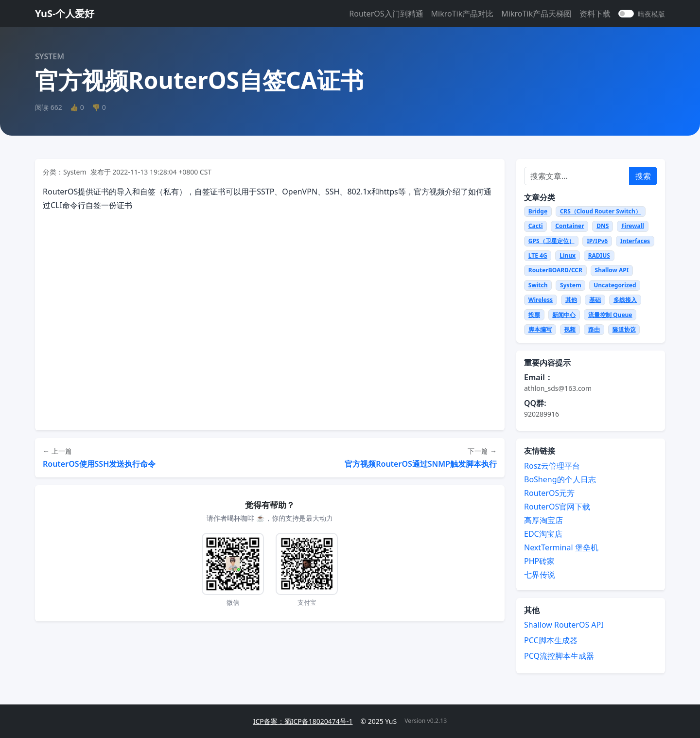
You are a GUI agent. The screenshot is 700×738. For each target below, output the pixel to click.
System (571, 285)
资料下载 (595, 14)
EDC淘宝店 (543, 534)
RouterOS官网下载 (557, 507)
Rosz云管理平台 (552, 466)
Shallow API (612, 270)
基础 (595, 300)
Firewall (633, 226)
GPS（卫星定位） (551, 241)
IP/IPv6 (597, 241)
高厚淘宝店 (543, 520)
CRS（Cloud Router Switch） (601, 211)
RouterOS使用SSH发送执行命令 (99, 464)
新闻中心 (564, 315)
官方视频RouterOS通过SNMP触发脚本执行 (421, 464)
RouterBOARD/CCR (555, 270)
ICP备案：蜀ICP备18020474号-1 (303, 721)
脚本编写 (540, 329)
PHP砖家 (539, 561)
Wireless (541, 300)
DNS (603, 226)
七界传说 (540, 575)
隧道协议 (624, 329)
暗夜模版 (651, 14)
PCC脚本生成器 (551, 640)
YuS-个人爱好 (65, 13)
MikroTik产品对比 (463, 14)
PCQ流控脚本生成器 (559, 656)
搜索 (643, 176)
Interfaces (635, 241)
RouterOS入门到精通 (386, 14)
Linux (568, 255)
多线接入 (625, 300)
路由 (594, 329)
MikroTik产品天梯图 (536, 14)
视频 (570, 329)
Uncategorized (615, 285)
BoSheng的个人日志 (560, 479)
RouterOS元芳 (549, 493)
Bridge (538, 211)
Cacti (536, 226)
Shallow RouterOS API (564, 625)
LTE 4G (538, 255)
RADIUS (599, 255)
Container (569, 226)
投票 (534, 315)
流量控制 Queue (610, 315)
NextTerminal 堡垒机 (561, 547)
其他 (571, 300)
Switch (538, 285)
